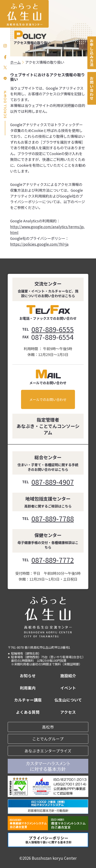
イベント (68, 688)
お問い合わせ (92, 88)
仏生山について (68, 700)
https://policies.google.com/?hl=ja (39, 244)
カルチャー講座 (28, 700)
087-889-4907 (53, 482)
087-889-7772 (53, 560)
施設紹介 (68, 676)
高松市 (48, 727)
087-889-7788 (53, 518)
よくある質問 (28, 712)
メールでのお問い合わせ (48, 399)
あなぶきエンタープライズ (48, 751)
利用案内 (28, 688)
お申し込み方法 (92, 53)
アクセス (68, 712)
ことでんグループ (48, 739)
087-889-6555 (53, 329)
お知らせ (28, 676)
